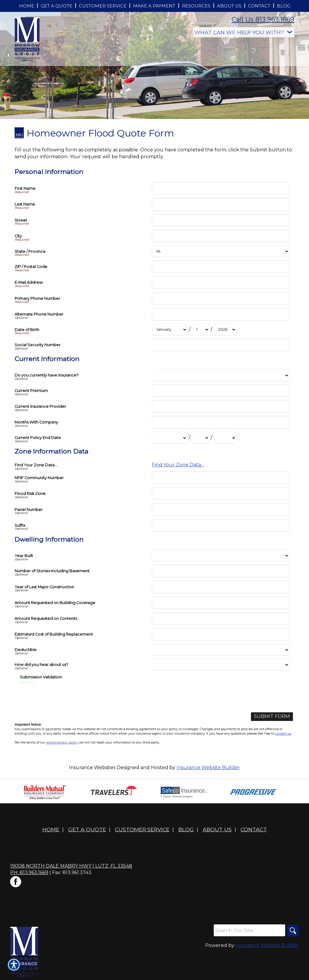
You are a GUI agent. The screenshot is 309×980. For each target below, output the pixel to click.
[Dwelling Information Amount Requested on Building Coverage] (220, 603)
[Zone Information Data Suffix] (220, 525)
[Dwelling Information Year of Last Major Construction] (220, 587)
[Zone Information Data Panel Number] (220, 509)
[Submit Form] (272, 717)
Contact (254, 829)
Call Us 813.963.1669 (263, 19)
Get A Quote (87, 829)
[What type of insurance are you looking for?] (244, 32)
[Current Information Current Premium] (220, 391)
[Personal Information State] (220, 251)
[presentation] (65, 696)
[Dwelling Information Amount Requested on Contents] (220, 618)
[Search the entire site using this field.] (249, 930)
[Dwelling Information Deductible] (220, 650)
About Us (217, 829)
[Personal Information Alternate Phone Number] (220, 314)
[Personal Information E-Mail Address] (220, 282)
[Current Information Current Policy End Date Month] (170, 438)
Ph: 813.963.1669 (29, 872)
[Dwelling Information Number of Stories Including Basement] (220, 571)
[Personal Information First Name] (220, 188)
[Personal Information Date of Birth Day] (200, 330)
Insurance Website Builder (208, 767)
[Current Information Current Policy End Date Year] (225, 438)
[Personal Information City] (220, 236)
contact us (283, 734)
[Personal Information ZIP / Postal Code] (220, 267)
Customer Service (142, 829)
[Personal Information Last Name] (220, 204)
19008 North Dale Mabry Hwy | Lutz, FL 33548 (71, 866)
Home (51, 829)
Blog (186, 829)
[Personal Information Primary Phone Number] (220, 298)
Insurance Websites (92, 767)
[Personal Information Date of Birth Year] (225, 330)
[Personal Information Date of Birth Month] (170, 330)
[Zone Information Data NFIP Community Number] (220, 478)
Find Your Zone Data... (178, 465)
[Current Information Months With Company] (220, 422)
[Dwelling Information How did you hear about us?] (220, 665)
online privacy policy (62, 743)
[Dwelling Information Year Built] (220, 556)
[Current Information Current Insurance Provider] (220, 406)
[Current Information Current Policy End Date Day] (200, 438)
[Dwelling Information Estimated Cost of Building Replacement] (220, 634)
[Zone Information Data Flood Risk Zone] (220, 494)
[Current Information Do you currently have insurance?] (220, 375)
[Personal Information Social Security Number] (220, 345)
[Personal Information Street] (220, 220)
